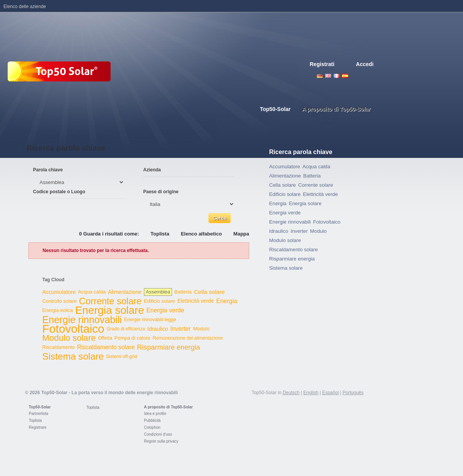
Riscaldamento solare (106, 347)
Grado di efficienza (126, 329)
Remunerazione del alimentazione (188, 338)
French (337, 76)
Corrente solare (110, 301)
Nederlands (370, 76)
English (328, 76)
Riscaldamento (59, 347)
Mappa (241, 234)
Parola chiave (48, 170)
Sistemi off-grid (122, 357)
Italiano (354, 76)
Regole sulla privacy (161, 441)
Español (330, 393)
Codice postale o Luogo (59, 192)
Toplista (160, 234)
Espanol (345, 76)
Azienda (152, 170)
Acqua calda (92, 292)
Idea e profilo (155, 414)
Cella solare (209, 292)
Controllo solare (60, 301)
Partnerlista (39, 414)
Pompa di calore (132, 338)
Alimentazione (125, 292)
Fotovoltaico (73, 329)
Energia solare (110, 310)
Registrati (322, 64)
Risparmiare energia (169, 347)
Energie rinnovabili (82, 320)
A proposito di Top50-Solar (168, 407)
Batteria (183, 292)
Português (353, 393)
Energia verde (165, 310)
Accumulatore (59, 292)
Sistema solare (73, 356)
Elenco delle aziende (25, 7)
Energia (227, 301)
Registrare (38, 427)
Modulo (201, 329)
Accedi (365, 64)
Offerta (105, 338)
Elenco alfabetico (201, 234)
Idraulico (158, 329)
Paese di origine (161, 192)
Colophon (152, 427)
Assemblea (158, 292)
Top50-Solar (40, 407)
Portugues (362, 76)
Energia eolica (58, 310)
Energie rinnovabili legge (150, 320)
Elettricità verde (196, 301)
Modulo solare (69, 338)
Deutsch (320, 76)
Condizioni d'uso (158, 434)
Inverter (181, 329)
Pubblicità (152, 420)
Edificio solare (160, 301)
